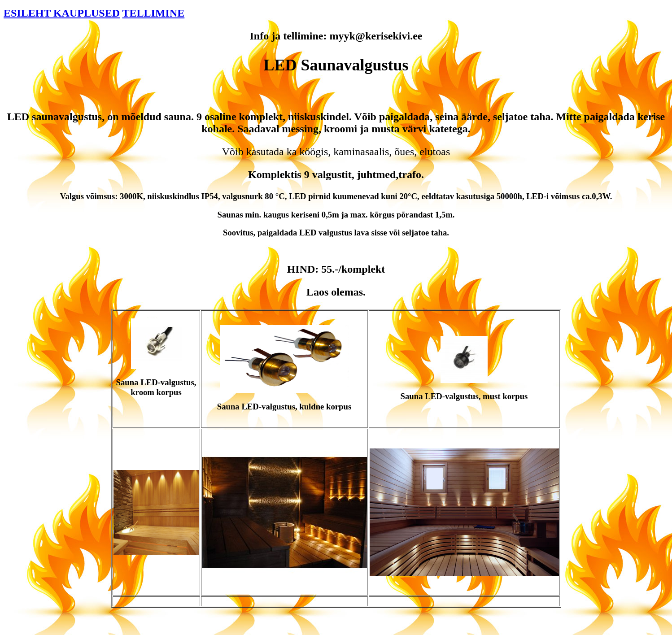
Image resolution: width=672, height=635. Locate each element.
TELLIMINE (154, 13)
